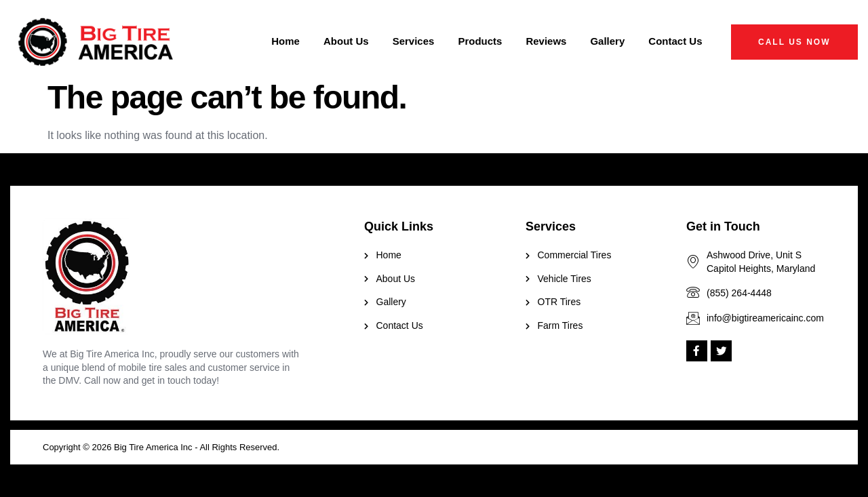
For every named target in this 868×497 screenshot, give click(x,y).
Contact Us (675, 41)
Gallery (607, 41)
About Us (346, 41)
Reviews (546, 41)
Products (480, 41)
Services (414, 41)
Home (285, 41)
